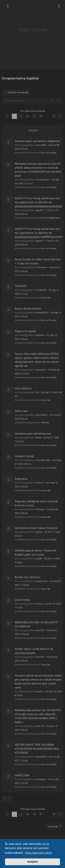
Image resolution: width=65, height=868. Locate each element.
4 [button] (34, 116)
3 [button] (28, 116)
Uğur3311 (40, 210)
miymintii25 (41, 757)
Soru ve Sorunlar (49, 153)
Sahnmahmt (41, 415)
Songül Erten (42, 581)
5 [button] (41, 116)
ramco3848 (41, 145)
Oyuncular (45, 298)
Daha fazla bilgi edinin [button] (39, 853)
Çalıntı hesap (22, 600)
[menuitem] (59, 6)
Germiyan (40, 509)
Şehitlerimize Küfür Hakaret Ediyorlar (36, 528)
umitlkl (39, 559)
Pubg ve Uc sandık (25, 331)
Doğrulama (21, 479)
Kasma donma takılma (28, 309)
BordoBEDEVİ (42, 313)
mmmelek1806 (43, 460)
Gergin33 (40, 335)
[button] (7, 116)
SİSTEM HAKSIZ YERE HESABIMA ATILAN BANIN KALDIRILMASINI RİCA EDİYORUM (37, 749)
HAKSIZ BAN (22, 775)
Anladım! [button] (33, 862)
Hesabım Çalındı (24, 456)
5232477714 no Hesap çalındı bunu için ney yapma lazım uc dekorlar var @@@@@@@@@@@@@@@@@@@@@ (38, 202)
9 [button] (54, 116)
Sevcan (39, 604)
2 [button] (21, 116)
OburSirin (40, 657)
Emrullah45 (41, 290)
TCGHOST (21, 286)
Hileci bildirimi (23, 388)
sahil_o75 (40, 726)
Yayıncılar (45, 589)
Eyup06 (39, 691)
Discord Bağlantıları (50, 218)
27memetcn (41, 267)
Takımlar (45, 423)
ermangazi (40, 779)
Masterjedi (41, 370)
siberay (39, 532)
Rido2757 (40, 630)
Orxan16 (39, 483)
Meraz (38, 438)
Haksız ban (21, 411)
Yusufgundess (43, 180)
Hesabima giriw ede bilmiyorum (33, 434)
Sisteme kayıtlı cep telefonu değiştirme (37, 141)
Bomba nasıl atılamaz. (28, 577)
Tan (37, 392)
